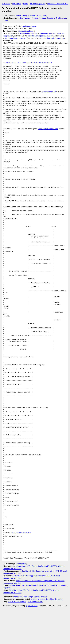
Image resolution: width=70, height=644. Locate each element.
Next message (25, 18)
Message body (21, 15)
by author (59, 599)
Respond (32, 15)
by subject (50, 599)
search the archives (35, 602)
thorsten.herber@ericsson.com (52, 38)
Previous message (39, 18)
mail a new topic (41, 597)
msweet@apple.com (27, 31)
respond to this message (24, 597)
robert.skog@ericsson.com (14, 38)
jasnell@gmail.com (28, 26)
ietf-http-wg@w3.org (38, 4)
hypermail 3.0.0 (31, 606)
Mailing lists (17, 4)
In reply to (51, 18)
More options (42, 15)
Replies (6, 20)
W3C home (6, 4)
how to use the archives (17, 602)
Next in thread (62, 18)
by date (34, 599)
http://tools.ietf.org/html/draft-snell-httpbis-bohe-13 (29, 63)
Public (26, 4)
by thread (41, 599)
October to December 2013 (58, 4)
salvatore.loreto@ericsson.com (40, 36)
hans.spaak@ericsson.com (27, 33)
